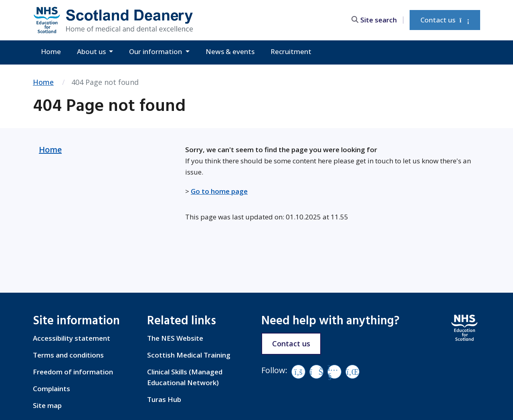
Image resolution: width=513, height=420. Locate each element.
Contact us (445, 20)
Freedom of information (73, 372)
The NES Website (175, 338)
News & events (230, 51)
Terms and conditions (68, 355)
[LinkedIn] (352, 372)
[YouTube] (334, 372)
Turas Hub (164, 399)
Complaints (52, 389)
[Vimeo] (316, 372)
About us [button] (92, 51)
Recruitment (291, 51)
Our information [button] (156, 51)
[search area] (378, 20)
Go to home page (219, 191)
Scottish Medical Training (189, 355)
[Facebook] (298, 372)
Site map (47, 405)
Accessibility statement (72, 338)
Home (51, 51)
